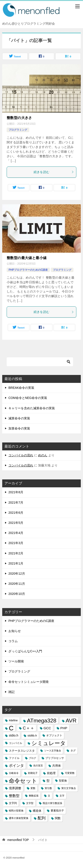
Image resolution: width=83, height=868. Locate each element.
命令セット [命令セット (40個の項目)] (23, 781)
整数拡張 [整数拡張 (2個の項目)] (34, 796)
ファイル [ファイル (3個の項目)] (14, 758)
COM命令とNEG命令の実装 (28, 398)
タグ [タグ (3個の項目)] (73, 751)
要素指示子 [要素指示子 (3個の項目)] (57, 811)
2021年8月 (16, 492)
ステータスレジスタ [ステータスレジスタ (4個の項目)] (22, 751)
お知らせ (15, 631)
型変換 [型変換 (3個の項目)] (63, 781)
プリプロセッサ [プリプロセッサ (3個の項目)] (55, 758)
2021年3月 (16, 543)
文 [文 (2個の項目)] (49, 796)
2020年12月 (17, 574)
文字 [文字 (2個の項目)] (62, 796)
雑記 (12, 692)
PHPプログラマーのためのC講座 (28, 270)
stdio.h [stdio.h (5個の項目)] (14, 735)
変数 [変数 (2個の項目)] (33, 788)
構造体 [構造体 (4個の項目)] (37, 811)
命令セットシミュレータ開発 (29, 682)
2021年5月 (16, 523)
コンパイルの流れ (21, 455)
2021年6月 (16, 513)
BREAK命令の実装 (21, 388)
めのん (43, 455)
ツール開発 (16, 661)
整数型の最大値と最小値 (27, 258)
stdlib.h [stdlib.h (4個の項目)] (32, 736)
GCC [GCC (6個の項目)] (47, 728)
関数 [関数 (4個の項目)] (58, 818)
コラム (13, 641)
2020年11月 (17, 584)
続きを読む (54, 172)
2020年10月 (17, 594)
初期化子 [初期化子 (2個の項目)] (33, 773)
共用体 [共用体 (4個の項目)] (57, 766)
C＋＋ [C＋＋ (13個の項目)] (29, 728)
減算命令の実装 (19, 418)
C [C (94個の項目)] (11, 728)
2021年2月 (16, 553)
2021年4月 (16, 533)
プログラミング (18, 130)
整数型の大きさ (19, 118)
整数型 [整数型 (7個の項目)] (14, 796)
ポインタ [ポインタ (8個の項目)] (16, 766)
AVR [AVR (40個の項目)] (71, 721)
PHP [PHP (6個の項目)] (64, 728)
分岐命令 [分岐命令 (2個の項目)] (14, 773)
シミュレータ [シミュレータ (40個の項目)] (49, 743)
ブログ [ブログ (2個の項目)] (32, 758)
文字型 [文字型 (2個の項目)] (30, 803)
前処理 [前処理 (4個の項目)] (51, 773)
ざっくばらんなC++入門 (25, 651)
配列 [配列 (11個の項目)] (42, 818)
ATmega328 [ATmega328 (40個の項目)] (42, 721)
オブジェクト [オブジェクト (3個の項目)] (54, 735)
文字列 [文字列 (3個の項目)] (13, 803)
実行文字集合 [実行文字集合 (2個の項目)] (69, 788)
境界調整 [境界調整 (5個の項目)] (15, 788)
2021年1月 (16, 563)
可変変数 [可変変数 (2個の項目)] (70, 773)
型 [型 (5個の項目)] (48, 781)
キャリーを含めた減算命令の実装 (32, 408)
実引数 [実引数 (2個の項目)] (48, 788)
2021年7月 (16, 503)
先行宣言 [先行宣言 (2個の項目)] (38, 766)
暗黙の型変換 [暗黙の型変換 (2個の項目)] (16, 811)
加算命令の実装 (19, 428)
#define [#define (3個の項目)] (13, 720)
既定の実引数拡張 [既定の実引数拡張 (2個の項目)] (52, 803)
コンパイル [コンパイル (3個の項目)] (15, 743)
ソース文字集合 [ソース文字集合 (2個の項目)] (53, 751)
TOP (18, 840)
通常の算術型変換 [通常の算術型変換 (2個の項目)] (19, 818)
